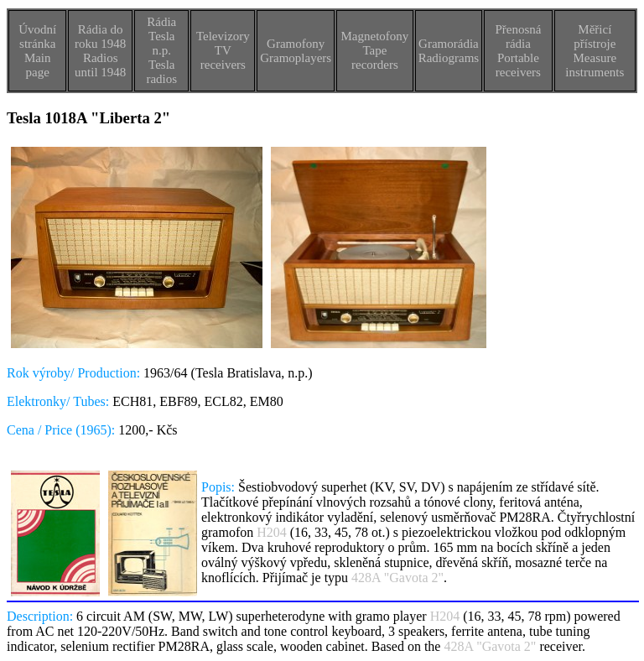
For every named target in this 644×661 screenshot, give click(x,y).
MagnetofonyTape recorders (374, 50)
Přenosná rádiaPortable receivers (518, 51)
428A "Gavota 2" (397, 578)
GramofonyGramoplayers (296, 51)
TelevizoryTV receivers (223, 50)
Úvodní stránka (37, 36)
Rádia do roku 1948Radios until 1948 (100, 51)
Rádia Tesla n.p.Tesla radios (161, 50)
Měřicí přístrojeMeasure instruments (595, 51)
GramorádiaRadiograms (449, 51)
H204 (272, 532)
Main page (38, 65)
